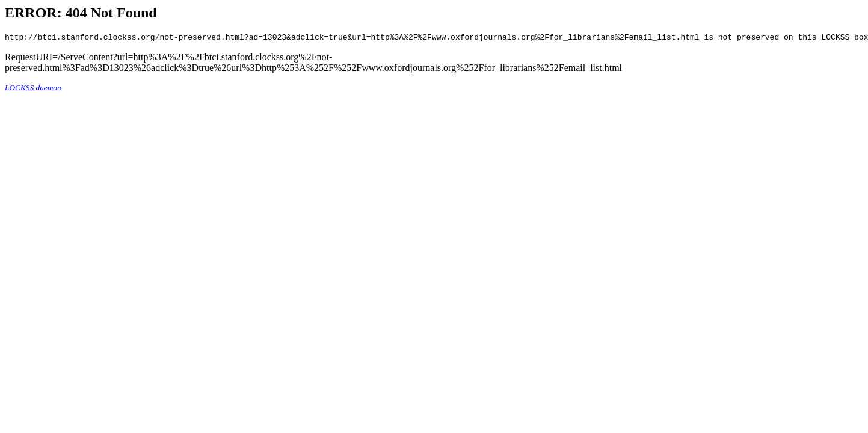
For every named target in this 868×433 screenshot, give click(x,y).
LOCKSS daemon (33, 89)
